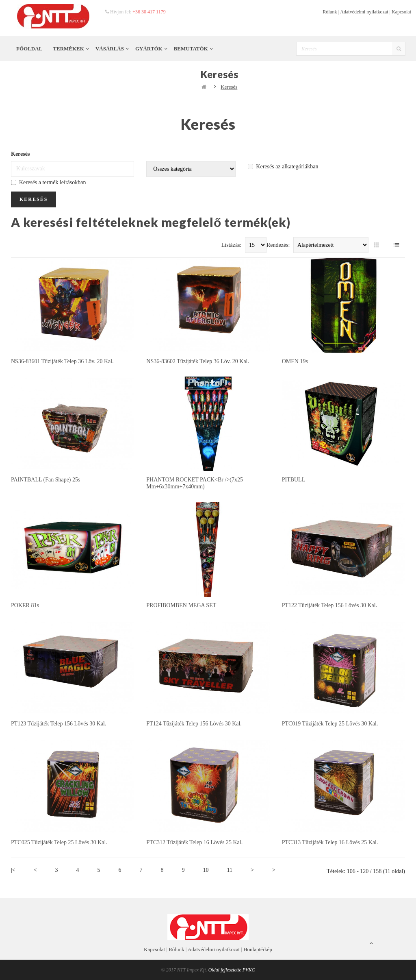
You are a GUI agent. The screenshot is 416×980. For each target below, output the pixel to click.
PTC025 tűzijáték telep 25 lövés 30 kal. (59, 842)
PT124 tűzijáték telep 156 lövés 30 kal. (194, 724)
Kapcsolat (401, 12)
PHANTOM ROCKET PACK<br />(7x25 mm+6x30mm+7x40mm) (195, 483)
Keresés (229, 87)
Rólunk (330, 12)
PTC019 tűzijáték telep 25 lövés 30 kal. (330, 724)
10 (206, 870)
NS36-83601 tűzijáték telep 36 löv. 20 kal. (62, 361)
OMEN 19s (295, 361)
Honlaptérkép (258, 949)
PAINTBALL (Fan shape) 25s (45, 480)
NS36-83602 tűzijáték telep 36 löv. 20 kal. (198, 361)
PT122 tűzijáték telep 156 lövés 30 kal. (330, 605)
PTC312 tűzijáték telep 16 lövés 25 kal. (194, 842)
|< (13, 870)
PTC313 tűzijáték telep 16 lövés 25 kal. (330, 842)
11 (230, 870)
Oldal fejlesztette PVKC (232, 970)
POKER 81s (25, 605)
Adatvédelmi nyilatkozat (364, 12)
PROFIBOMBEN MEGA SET (181, 605)
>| (274, 870)
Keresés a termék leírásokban (48, 182)
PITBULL (294, 480)
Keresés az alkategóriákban (283, 167)
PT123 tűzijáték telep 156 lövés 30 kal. (59, 724)
